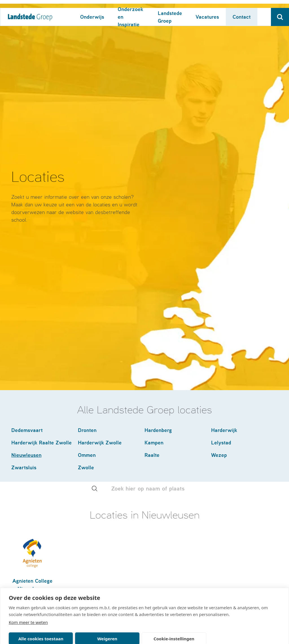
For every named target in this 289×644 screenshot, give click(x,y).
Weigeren (107, 631)
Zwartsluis (24, 384)
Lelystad (221, 359)
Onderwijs (92, 9)
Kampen (154, 359)
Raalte (152, 371)
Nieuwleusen (26, 371)
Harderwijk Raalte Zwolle (41, 359)
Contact (242, 9)
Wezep (219, 371)
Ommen (87, 371)
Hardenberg (158, 346)
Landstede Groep (170, 9)
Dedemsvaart (27, 346)
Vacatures (207, 9)
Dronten (87, 346)
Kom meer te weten (28, 614)
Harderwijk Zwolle (100, 359)
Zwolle (86, 384)
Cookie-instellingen (174, 631)
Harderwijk (224, 346)
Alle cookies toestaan (41, 631)
